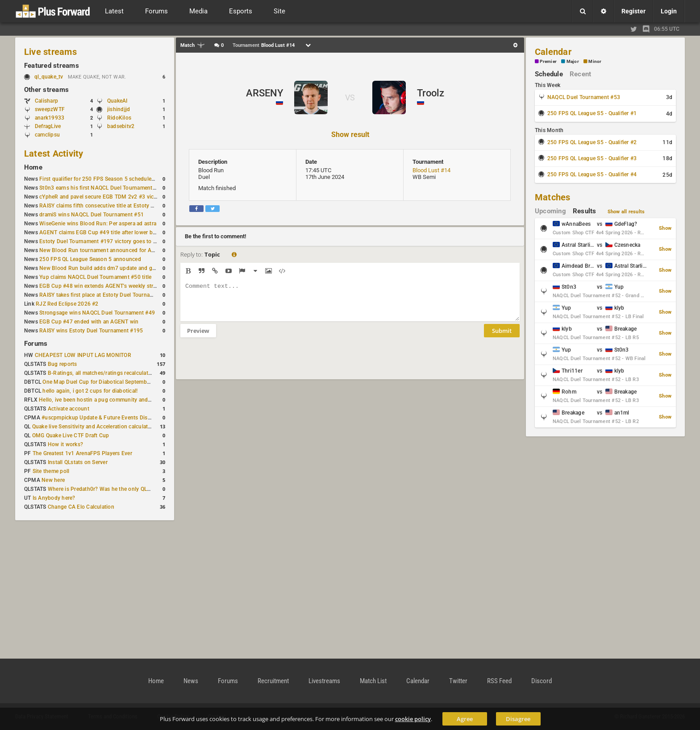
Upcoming (550, 211)
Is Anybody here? (54, 498)
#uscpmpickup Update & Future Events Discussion (104, 418)
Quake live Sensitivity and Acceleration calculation (94, 427)
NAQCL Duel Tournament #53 (584, 97)
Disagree (518, 719)
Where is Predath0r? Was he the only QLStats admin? (113, 489)
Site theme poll (51, 471)
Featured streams (52, 66)
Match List (373, 681)
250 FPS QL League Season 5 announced (90, 259)
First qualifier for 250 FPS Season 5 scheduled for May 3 (109, 179)
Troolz (431, 93)
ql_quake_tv (49, 77)
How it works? (65, 444)
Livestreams (324, 681)
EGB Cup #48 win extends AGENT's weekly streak (100, 286)
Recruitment (273, 681)
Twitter (458, 681)
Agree (465, 719)
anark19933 (50, 118)
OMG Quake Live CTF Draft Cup (71, 436)
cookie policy (413, 719)
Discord (542, 681)
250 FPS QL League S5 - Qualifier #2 (592, 142)
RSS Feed (499, 681)
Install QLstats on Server (78, 462)
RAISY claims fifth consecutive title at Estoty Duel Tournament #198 (123, 206)
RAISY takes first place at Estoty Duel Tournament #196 (108, 295)
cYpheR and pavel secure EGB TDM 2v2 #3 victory (101, 197)
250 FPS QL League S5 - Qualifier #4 (592, 174)
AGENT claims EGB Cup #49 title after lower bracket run (108, 232)
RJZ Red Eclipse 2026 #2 (67, 304)
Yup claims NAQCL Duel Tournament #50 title (95, 277)
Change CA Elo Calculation (81, 507)
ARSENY (265, 93)
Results (585, 211)
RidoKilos (119, 118)
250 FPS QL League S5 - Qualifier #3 (592, 158)
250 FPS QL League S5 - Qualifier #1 (592, 113)
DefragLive (48, 126)
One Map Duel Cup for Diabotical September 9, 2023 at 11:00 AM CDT (129, 382)
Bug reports (62, 364)
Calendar (553, 52)
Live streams (50, 52)
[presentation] (248, 364)
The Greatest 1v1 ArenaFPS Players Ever (82, 453)
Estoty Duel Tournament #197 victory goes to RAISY (104, 241)
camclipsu (47, 135)
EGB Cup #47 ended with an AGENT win (89, 322)
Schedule (549, 74)
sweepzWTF (50, 109)
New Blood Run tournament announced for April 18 (103, 250)
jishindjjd (119, 109)
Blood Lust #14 (431, 170)
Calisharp (46, 101)
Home (33, 167)
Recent (580, 74)
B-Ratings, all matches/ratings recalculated (101, 373)
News (191, 681)
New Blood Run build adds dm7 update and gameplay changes (117, 268)
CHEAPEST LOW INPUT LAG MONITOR (83, 355)
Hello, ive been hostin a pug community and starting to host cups (120, 400)
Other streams (46, 90)
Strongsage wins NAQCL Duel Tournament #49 (97, 313)
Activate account (69, 409)
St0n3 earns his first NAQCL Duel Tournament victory (105, 188)
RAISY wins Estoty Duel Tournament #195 (91, 331)
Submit (502, 337)
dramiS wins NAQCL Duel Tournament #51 (92, 215)
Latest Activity (54, 153)
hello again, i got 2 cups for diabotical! (90, 391)
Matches (553, 197)
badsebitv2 (121, 126)
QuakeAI (117, 101)
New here (53, 480)
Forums (36, 344)
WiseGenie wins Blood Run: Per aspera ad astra (98, 224)
